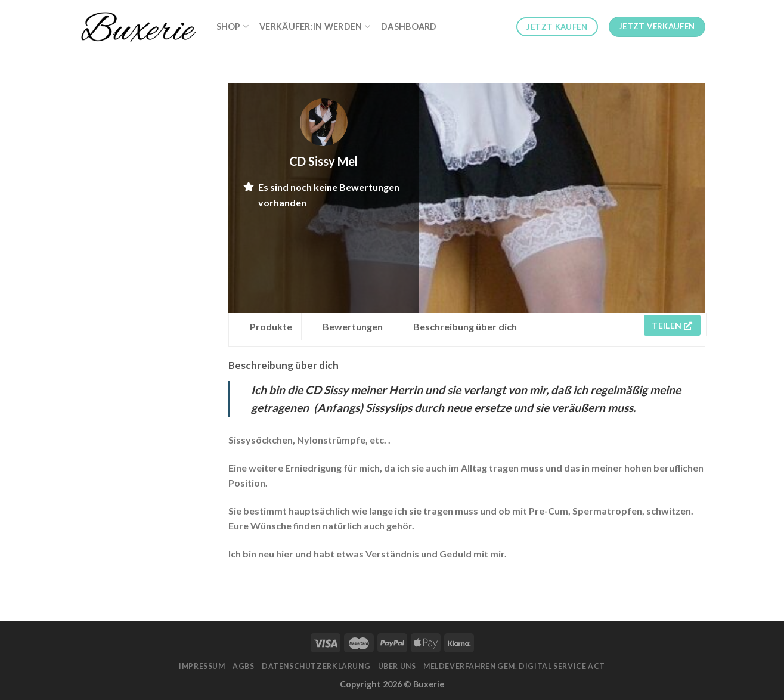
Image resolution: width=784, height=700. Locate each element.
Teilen (672, 325)
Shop (233, 27)
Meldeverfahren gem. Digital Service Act (514, 666)
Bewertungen (353, 326)
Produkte (271, 326)
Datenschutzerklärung (316, 666)
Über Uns (397, 666)
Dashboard (409, 27)
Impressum (202, 666)
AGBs (243, 666)
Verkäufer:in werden (315, 27)
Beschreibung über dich (465, 326)
